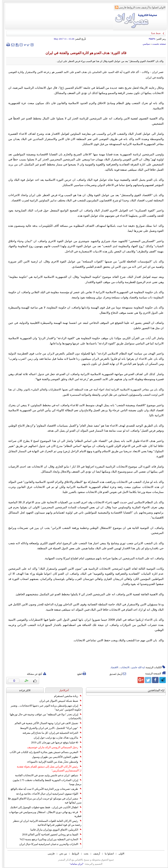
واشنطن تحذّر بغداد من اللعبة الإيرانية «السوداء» (52, 762)
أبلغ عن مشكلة (35, 674)
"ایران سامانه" (75, 864)
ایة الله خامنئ (136, 667)
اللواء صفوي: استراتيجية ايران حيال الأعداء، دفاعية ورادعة (47, 794)
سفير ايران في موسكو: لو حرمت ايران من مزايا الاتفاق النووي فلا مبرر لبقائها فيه (43, 801)
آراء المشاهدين (154, 690)
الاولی (160, 7)
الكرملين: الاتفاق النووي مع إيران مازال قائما (54, 830)
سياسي (144, 44)
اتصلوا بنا (152, 7)
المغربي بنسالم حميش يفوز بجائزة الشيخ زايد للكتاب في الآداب (44, 752)
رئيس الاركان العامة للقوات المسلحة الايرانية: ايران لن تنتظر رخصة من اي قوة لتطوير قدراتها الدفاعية (45, 823)
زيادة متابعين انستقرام (66, 696)
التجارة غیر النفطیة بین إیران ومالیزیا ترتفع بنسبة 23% (49, 839)
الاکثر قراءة (23, 690)
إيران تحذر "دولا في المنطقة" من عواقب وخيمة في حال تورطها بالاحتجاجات (44, 716)
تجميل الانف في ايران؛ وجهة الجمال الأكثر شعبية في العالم (46, 723)
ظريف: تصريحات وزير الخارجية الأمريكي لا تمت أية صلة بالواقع (44, 789)
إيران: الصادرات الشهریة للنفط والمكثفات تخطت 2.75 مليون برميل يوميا (45, 782)
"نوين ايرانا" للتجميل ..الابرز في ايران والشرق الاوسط (49, 728)
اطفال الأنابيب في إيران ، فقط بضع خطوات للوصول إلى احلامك (44, 807)
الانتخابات (123, 667)
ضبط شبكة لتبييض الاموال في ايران (58, 701)
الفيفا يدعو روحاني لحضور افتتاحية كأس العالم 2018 (50, 834)
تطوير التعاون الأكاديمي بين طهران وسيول (55, 757)
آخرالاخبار (62, 690)
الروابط (129, 7)
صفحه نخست (157, 44)
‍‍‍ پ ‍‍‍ (25, 45)
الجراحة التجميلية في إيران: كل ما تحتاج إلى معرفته (50, 733)
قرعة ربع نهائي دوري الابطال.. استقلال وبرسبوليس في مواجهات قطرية (43, 814)
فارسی (121, 7)
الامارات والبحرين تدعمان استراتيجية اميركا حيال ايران (48, 844)
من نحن (61, 854)
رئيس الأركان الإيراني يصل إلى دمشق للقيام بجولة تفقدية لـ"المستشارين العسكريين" (47, 769)
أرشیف (143, 7)
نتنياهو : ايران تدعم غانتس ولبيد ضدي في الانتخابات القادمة (46, 775)
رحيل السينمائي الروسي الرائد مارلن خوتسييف (52, 747)
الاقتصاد (112, 667)
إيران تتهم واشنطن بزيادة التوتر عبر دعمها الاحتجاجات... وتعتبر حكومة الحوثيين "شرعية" (44, 708)
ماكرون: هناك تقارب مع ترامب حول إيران (56, 738)
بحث (136, 7)
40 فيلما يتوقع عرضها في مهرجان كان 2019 (54, 742)
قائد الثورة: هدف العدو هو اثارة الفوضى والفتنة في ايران (84, 53)
